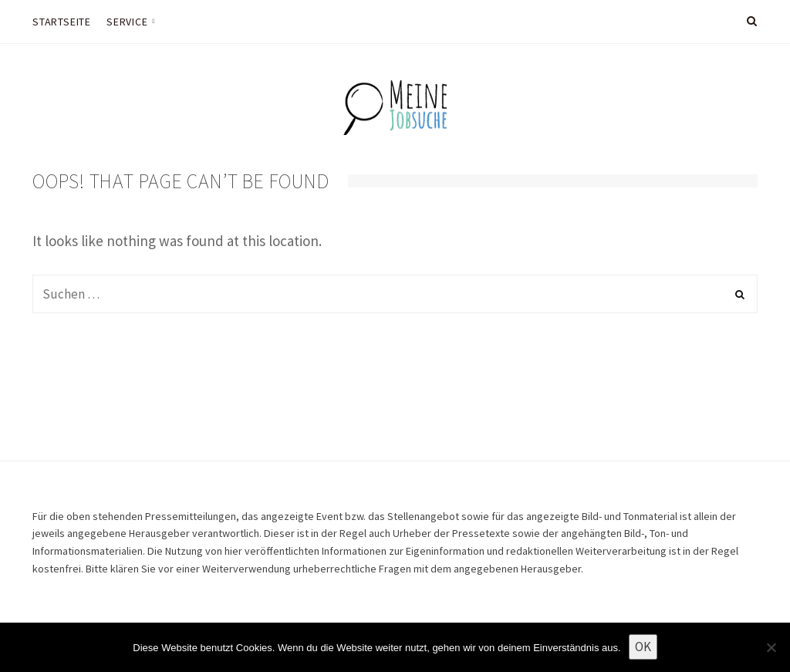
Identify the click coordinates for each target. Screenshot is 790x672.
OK (643, 647)
